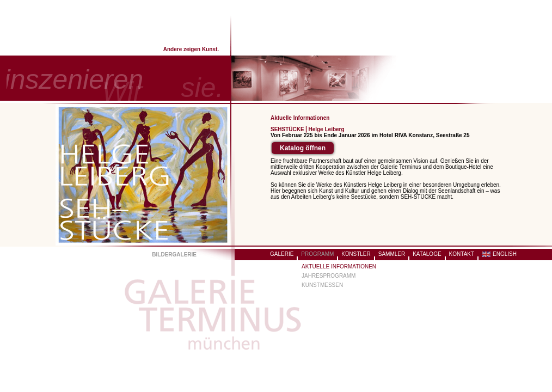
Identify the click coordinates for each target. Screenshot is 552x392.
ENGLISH (505, 254)
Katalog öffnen (303, 148)
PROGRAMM (317, 254)
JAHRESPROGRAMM (329, 276)
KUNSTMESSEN (322, 285)
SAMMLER (392, 254)
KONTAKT (462, 254)
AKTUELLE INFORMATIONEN (339, 267)
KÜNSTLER (356, 254)
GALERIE (282, 254)
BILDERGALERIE (174, 255)
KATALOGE (427, 254)
